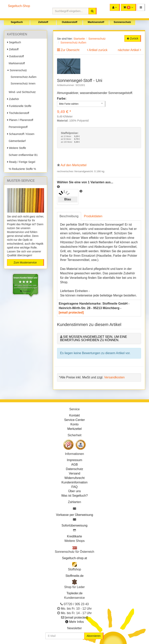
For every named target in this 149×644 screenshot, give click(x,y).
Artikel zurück (98, 50)
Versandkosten (114, 377)
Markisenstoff (96, 22)
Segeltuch (17, 22)
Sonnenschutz (122, 22)
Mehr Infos (76, 622)
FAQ (74, 487)
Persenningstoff (17, 127)
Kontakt (74, 415)
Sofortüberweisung (74, 525)
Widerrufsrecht (74, 478)
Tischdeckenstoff (18, 113)
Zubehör (13, 99)
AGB (74, 465)
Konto (74, 424)
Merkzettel (74, 429)
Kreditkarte (74, 536)
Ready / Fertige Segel (21, 162)
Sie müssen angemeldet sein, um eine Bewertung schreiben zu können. (94, 339)
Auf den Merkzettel (73, 165)
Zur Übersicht (70, 50)
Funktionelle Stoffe (19, 106)
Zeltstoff (43, 22)
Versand (75, 473)
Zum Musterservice (25, 262)
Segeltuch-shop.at (75, 558)
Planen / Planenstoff (20, 120)
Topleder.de (75, 593)
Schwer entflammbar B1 (22, 155)
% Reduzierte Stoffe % (22, 169)
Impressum (74, 460)
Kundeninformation (74, 482)
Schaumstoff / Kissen (21, 134)
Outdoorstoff (70, 22)
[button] (141, 7)
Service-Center (75, 420)
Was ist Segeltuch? (74, 496)
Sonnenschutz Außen (23, 77)
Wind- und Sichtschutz (21, 92)
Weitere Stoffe (17, 148)
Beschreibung (69, 216)
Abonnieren (94, 636)
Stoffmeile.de (74, 576)
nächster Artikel (129, 50)
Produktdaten (93, 216)
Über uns (75, 491)
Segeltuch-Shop (19, 6)
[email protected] (71, 312)
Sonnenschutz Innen (22, 83)
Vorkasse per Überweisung (74, 515)
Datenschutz (75, 469)
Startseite (79, 39)
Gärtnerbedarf (16, 141)
